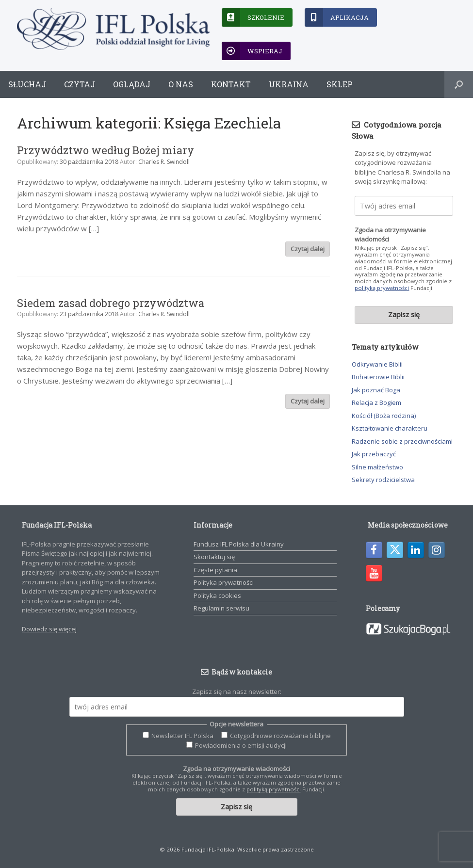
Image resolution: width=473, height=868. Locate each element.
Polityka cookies (217, 595)
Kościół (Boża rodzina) (384, 416)
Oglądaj (132, 84)
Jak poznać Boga (376, 390)
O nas (181, 84)
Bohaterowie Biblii (378, 377)
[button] (459, 84)
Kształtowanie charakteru (390, 428)
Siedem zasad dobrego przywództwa (111, 303)
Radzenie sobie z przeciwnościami (402, 441)
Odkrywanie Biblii (377, 364)
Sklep (340, 84)
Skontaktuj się (214, 557)
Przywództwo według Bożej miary (106, 150)
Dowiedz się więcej (49, 629)
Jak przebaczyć (374, 454)
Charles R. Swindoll (164, 162)
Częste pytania (215, 570)
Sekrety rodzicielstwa (383, 480)
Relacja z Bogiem (376, 402)
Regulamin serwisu (221, 608)
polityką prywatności (382, 288)
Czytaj (80, 84)
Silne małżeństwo (377, 467)
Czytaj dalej (308, 249)
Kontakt (231, 84)
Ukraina (289, 84)
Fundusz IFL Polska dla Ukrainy (239, 544)
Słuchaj (27, 84)
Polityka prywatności (224, 582)
